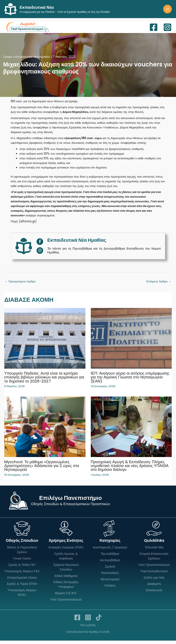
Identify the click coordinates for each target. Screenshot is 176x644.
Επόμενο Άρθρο (159, 285)
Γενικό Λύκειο (22, 562)
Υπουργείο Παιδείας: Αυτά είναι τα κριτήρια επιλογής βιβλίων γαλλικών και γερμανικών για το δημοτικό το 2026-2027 (44, 381)
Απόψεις (110, 589)
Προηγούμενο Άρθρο (20, 285)
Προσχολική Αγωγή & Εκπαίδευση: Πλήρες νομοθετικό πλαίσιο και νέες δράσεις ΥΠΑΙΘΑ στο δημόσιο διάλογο (130, 469)
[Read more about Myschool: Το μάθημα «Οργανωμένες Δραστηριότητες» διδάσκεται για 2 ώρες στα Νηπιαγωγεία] (45, 430)
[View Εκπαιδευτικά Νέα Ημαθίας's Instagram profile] (40, 254)
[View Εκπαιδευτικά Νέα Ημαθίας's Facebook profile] (40, 245)
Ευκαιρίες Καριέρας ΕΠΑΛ (66, 551)
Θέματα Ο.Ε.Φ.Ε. (66, 597)
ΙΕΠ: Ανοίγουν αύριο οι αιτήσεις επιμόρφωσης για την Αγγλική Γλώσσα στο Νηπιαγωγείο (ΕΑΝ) (130, 381)
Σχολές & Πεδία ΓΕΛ (22, 568)
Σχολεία (110, 570)
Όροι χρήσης (88, 628)
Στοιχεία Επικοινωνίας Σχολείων (154, 560)
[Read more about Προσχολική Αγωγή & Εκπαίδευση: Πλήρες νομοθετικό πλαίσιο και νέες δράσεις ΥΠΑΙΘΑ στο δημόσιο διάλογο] (131, 430)
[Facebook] (154, 31)
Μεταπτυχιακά (110, 583)
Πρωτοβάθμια (110, 557)
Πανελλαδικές (110, 576)
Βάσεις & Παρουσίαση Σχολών (22, 553)
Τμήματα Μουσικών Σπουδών (66, 571)
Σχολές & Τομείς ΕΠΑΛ (22, 587)
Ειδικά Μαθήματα (66, 579)
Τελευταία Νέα (154, 551)
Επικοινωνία (154, 594)
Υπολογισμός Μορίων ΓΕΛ (22, 575)
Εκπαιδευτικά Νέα (46, 9)
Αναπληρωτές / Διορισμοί (110, 551)
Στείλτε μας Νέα (154, 581)
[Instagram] (167, 31)
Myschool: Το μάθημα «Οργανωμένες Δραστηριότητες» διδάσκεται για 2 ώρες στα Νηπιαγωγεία (42, 469)
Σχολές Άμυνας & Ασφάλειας (66, 560)
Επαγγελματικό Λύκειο (22, 581)
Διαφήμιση (154, 587)
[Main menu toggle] (168, 11)
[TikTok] (99, 621)
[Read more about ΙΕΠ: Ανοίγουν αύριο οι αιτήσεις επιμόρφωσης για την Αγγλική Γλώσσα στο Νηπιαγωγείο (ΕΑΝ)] (131, 342)
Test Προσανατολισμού (66, 603)
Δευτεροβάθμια (110, 563)
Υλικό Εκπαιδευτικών (154, 575)
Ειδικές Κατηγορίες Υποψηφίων (66, 588)
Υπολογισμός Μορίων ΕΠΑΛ (22, 596)
